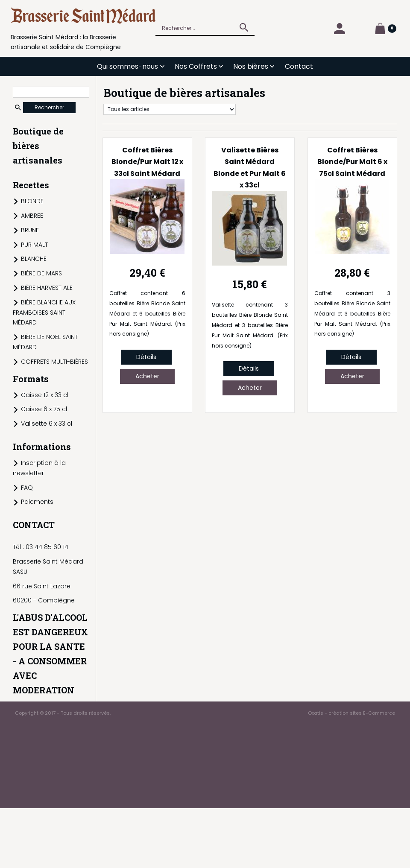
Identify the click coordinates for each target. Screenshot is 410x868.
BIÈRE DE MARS (41, 273)
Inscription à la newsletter (39, 468)
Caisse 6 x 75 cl (44, 409)
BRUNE (30, 230)
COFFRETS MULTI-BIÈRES (54, 362)
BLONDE (32, 201)
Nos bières (251, 66)
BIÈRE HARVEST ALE (47, 288)
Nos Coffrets (196, 66)
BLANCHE (34, 259)
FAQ (27, 488)
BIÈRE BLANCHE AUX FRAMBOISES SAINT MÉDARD (44, 313)
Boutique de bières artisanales (38, 146)
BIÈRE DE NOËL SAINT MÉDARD (45, 342)
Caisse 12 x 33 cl (45, 395)
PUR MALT (34, 245)
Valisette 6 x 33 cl (47, 424)
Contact (299, 66)
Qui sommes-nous (127, 66)
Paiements (37, 502)
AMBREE (32, 216)
